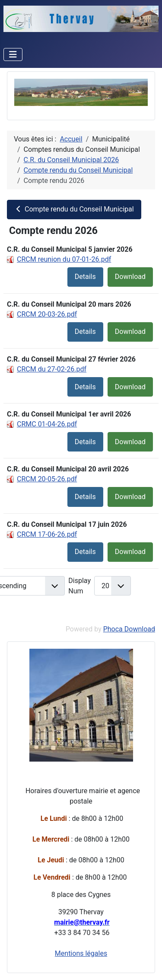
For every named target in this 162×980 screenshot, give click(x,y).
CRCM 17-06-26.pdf (47, 534)
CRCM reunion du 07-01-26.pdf (64, 259)
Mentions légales (81, 953)
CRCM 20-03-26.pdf (47, 314)
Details (85, 277)
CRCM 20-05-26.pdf (47, 479)
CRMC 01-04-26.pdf (47, 424)
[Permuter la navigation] (13, 54)
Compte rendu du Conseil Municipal (74, 209)
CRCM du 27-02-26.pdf (52, 369)
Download (130, 277)
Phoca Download (129, 629)
